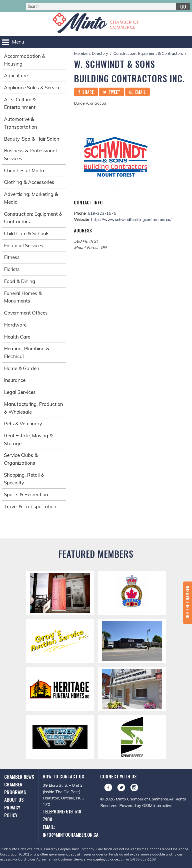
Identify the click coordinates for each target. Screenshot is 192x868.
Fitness (12, 257)
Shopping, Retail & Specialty (24, 479)
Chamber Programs (15, 788)
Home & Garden (22, 368)
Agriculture (16, 76)
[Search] (108, 6)
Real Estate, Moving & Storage (28, 440)
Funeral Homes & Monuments (23, 297)
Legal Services (20, 392)
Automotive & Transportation (20, 123)
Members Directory (91, 53)
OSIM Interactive (157, 805)
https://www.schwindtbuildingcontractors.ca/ (131, 219)
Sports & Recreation (26, 494)
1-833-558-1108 (143, 859)
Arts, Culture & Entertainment (20, 103)
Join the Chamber (187, 603)
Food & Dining (20, 281)
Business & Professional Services (30, 155)
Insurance (15, 380)
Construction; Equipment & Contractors (33, 218)
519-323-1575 (102, 213)
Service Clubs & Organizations (21, 459)
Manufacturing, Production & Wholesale (33, 408)
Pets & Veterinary (23, 424)
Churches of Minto (24, 170)
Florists (12, 269)
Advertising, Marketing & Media (31, 198)
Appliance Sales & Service (32, 88)
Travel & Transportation (30, 506)
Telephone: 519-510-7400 (63, 815)
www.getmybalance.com (106, 859)
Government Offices (26, 313)
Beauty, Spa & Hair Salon (32, 139)
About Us (14, 800)
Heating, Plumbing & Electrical (27, 352)
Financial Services (24, 245)
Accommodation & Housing (25, 60)
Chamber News (19, 777)
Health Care (17, 337)
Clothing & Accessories (29, 182)
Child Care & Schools (27, 233)
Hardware (15, 325)
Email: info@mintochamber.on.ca (67, 831)
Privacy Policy (12, 811)
